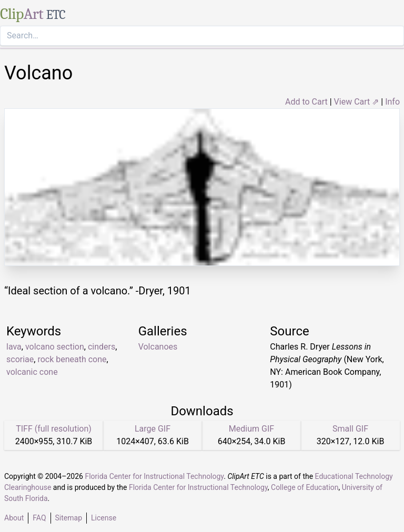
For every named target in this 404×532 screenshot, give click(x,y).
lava (14, 347)
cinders (102, 347)
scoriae (20, 359)
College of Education (305, 487)
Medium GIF (251, 429)
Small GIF (350, 429)
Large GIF (153, 429)
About (14, 518)
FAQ (39, 518)
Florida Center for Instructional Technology (154, 476)
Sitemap (69, 518)
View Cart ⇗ (357, 102)
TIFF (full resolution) (54, 429)
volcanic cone (32, 372)
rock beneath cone (72, 359)
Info (392, 102)
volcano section (55, 347)
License (104, 518)
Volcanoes (158, 347)
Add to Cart (306, 102)
